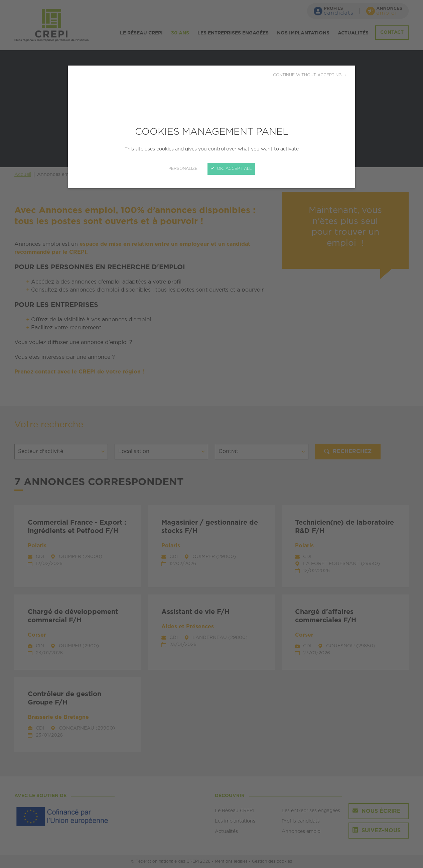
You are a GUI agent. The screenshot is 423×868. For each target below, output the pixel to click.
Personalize (183, 169)
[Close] (211, 434)
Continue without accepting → (310, 75)
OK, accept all (231, 169)
